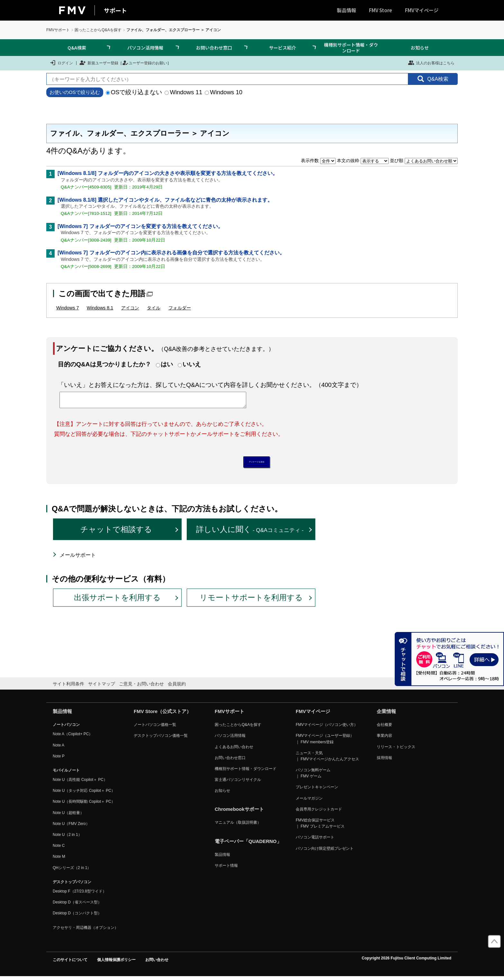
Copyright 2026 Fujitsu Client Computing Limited (406, 961)
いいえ (192, 364)
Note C (59, 849)
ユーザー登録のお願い (145, 63)
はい (167, 364)
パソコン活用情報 (145, 48)
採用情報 (384, 761)
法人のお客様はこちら (431, 63)
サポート (115, 10)
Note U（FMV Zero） (71, 827)
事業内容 (384, 739)
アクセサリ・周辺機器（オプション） (85, 931)
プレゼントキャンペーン (317, 791)
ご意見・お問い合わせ (141, 687)
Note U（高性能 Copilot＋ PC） (80, 783)
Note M (59, 860)
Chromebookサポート (239, 813)
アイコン (130, 308)
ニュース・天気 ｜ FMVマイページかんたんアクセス (327, 759)
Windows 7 (67, 308)
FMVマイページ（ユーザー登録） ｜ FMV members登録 (325, 742)
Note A (59, 748)
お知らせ (420, 48)
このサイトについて (70, 963)
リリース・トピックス (396, 750)
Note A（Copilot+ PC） (73, 737)
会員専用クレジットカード (319, 812)
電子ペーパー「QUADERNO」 (248, 844)
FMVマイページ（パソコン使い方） (327, 728)
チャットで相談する (116, 533)
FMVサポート (58, 30)
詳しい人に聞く (250, 533)
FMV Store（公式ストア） (162, 715)
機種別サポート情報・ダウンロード (351, 48)
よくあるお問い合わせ (234, 750)
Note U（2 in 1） (67, 838)
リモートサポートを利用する (251, 601)
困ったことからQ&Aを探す (98, 30)
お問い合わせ (157, 963)
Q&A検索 (77, 48)
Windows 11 (183, 92)
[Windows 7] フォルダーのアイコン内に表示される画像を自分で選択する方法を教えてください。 (171, 253)
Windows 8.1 (100, 308)
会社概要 (384, 728)
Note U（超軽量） (68, 816)
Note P (59, 759)
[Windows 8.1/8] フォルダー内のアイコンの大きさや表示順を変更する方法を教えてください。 (168, 173)
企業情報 (386, 715)
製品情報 (346, 10)
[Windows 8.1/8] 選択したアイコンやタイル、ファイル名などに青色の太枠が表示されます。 (165, 200)
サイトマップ (102, 687)
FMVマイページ (422, 10)
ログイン (61, 63)
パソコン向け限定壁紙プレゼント (325, 852)
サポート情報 (226, 869)
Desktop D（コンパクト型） (77, 917)
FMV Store (381, 10)
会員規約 (177, 687)
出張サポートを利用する (117, 601)
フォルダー (180, 308)
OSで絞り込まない (134, 92)
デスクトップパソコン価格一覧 (161, 739)
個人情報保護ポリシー (116, 963)
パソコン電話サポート (315, 841)
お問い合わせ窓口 (214, 48)
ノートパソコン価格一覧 (155, 728)
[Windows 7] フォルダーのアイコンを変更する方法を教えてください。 (140, 226)
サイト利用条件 (68, 687)
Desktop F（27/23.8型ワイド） (80, 895)
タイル (154, 308)
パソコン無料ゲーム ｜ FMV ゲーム (313, 777)
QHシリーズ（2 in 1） (72, 871)
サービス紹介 (283, 48)
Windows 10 (224, 92)
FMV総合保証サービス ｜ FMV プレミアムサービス (320, 827)
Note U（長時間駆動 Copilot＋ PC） (84, 805)
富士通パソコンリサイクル (238, 783)
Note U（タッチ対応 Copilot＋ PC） (84, 794)
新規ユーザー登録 (99, 63)
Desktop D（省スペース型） (77, 906)
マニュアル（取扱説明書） (238, 826)
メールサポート (78, 559)
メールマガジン (309, 801)
